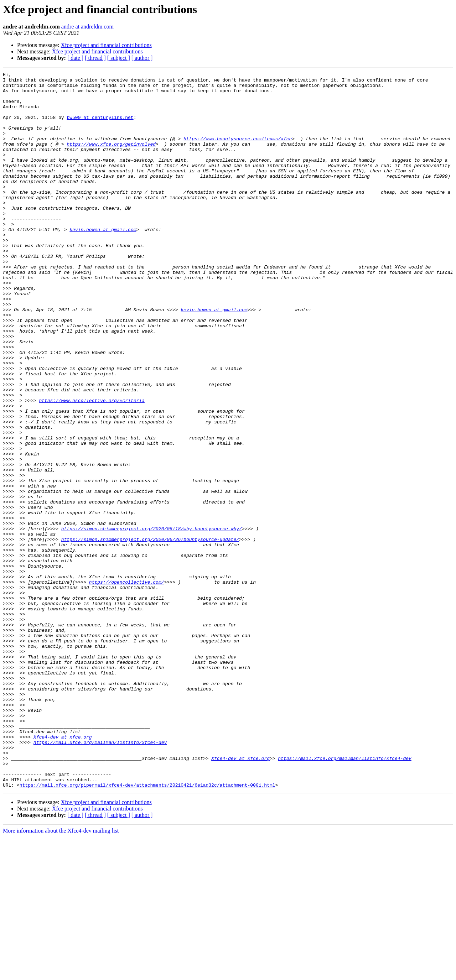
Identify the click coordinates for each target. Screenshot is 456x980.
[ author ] (142, 58)
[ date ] (75, 58)
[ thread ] (95, 58)
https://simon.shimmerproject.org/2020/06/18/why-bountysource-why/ (152, 620)
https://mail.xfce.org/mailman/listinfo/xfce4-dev (100, 877)
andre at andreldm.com (87, 27)
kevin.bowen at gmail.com (103, 261)
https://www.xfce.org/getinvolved (111, 159)
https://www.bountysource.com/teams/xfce (238, 152)
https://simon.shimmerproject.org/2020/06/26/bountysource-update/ (150, 633)
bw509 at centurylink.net (100, 127)
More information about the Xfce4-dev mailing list (61, 974)
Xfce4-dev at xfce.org (63, 870)
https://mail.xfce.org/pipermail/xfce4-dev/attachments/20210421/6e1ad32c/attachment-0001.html (147, 928)
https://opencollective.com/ (127, 684)
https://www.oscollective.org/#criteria (92, 466)
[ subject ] (119, 58)
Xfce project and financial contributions (106, 45)
